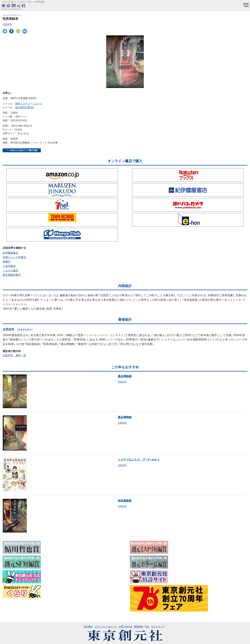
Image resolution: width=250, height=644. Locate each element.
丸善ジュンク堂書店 (14, 257)
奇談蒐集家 (125, 500)
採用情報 (139, 626)
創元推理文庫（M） (25, 107)
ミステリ (37, 103)
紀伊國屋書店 (10, 253)
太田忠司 (7, 24)
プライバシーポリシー (106, 626)
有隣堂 (7, 262)
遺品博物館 (125, 376)
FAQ (147, 626)
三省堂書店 (9, 266)
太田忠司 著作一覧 (14, 355)
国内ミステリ (23, 103)
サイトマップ (158, 626)
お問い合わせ (126, 626)
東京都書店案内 (12, 275)
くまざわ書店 (10, 270)
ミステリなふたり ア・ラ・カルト (139, 459)
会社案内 (88, 626)
